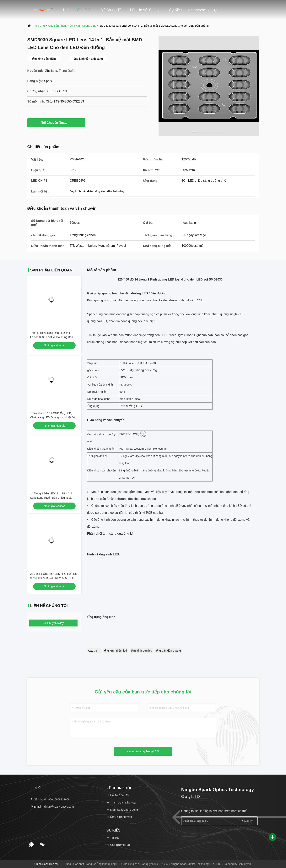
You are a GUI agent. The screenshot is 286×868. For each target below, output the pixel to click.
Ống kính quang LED (83, 26)
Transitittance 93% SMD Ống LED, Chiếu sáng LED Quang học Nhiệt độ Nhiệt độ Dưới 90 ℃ (53, 417)
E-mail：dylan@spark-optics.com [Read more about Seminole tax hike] (52, 807)
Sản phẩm (85, 10)
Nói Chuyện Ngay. (56, 123)
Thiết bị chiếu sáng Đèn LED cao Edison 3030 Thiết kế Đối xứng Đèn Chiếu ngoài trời (52, 337)
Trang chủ (39, 26)
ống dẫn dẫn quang (168, 651)
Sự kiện (175, 10)
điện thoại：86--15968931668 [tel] (50, 799)
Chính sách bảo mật (47, 864)
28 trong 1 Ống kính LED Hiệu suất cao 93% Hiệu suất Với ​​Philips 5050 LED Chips (54, 578)
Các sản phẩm (58, 26)
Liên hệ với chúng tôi (145, 12)
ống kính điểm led (116, 651)
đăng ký (246, 821)
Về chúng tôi (112, 10)
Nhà (66, 10)
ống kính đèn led (142, 651)
